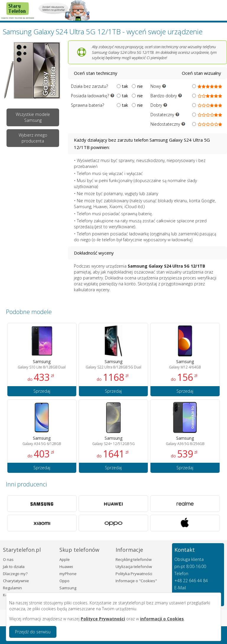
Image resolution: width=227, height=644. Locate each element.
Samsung (68, 588)
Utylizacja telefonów (134, 567)
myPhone (68, 574)
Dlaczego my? (15, 574)
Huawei (66, 567)
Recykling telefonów (134, 559)
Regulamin (12, 588)
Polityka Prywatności (134, 574)
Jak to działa (14, 567)
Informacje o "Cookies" (136, 581)
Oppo (64, 581)
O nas (8, 559)
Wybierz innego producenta (33, 138)
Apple (65, 559)
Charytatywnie (16, 581)
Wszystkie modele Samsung (33, 117)
